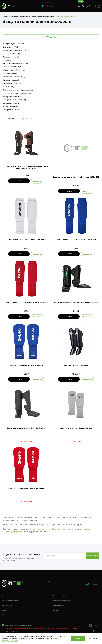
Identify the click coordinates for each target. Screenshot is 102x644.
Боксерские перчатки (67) (13, 96)
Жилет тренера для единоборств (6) (17, 93)
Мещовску (86, 528)
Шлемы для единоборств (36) (14, 50)
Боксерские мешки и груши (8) (14, 100)
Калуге (70, 528)
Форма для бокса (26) (11, 57)
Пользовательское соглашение (62, 597)
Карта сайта (57, 606)
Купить (19, 181)
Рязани (34, 528)
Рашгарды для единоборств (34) (15, 63)
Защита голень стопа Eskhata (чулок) (76, 427)
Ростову (48, 528)
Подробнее (42, 181)
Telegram (47, 6)
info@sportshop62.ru (11, 631)
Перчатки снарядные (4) (12, 67)
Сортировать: (10, 118)
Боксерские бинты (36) (11, 110)
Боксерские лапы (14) (11, 103)
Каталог (54, 581)
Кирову (64, 528)
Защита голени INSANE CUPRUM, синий (26, 364)
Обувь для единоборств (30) (14, 70)
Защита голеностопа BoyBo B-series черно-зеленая (76, 302)
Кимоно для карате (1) (11, 80)
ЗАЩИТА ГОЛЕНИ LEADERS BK (76, 364)
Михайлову (7, 531)
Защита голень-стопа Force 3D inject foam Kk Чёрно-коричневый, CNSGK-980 (26, 168)
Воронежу (56, 528)
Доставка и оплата (7, 602)
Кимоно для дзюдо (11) (12, 83)
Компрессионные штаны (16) (14, 77)
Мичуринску (17, 531)
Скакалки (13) (8, 60)
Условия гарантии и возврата (10, 597)
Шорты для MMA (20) (11, 47)
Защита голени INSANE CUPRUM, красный (26, 487)
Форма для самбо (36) (11, 54)
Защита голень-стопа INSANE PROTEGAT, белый (26, 239)
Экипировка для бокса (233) (13, 44)
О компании (5, 592)
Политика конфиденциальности (62, 592)
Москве (41, 528)
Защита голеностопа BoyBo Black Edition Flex (26, 427)
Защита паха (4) (9, 87)
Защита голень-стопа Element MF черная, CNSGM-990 (76, 177)
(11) (19, 90)
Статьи (4, 606)
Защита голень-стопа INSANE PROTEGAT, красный (26, 302)
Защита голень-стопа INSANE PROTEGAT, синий (76, 239)
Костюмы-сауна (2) (10, 73)
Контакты (5, 611)
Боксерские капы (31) (11, 106)
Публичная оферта (59, 602)
